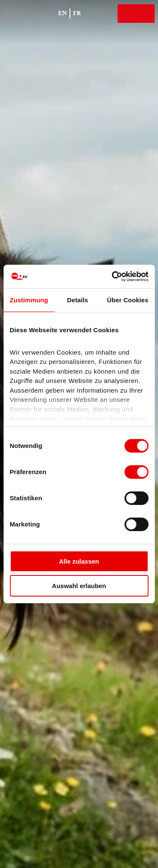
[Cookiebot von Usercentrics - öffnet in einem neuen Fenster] (112, 277)
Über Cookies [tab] (128, 300)
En (63, 13)
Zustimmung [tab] (29, 300)
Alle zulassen (79, 561)
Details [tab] (78, 300)
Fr (77, 13)
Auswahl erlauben (79, 586)
